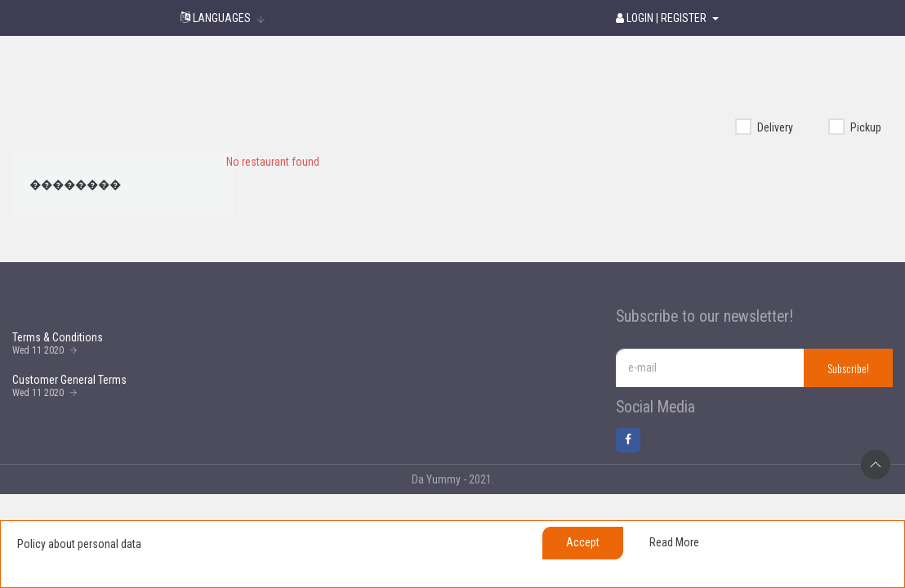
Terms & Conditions (58, 337)
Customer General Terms (69, 380)
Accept (583, 542)
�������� (75, 185)
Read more (674, 542)
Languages (216, 18)
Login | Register (662, 18)
